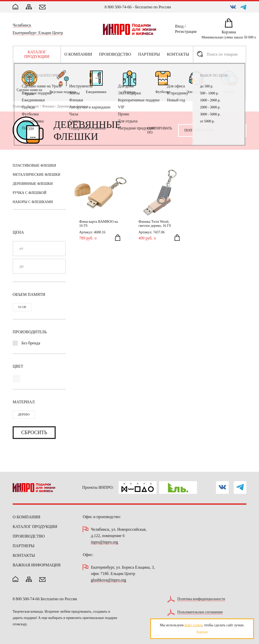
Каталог (33, 106)
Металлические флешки (36, 175)
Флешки (48, 106)
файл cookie (193, 625)
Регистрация (186, 32)
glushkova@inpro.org (108, 580)
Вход (179, 27)
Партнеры (24, 546)
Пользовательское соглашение (200, 612)
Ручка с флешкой (30, 193)
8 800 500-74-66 (118, 7)
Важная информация (37, 565)
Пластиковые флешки (34, 165)
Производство (29, 536)
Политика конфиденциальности (201, 599)
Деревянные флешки (33, 184)
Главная (19, 106)
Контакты (24, 555)
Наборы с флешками (33, 202)
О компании (26, 517)
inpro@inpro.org (104, 542)
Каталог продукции (35, 527)
